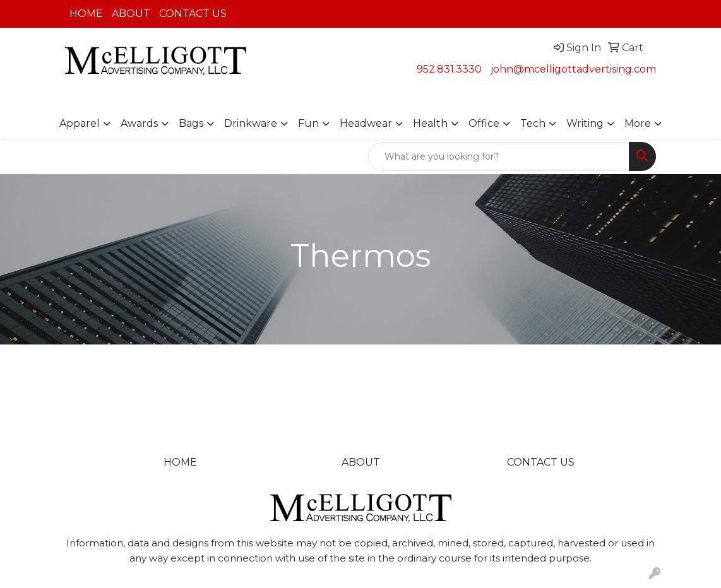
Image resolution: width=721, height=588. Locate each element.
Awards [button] (139, 123)
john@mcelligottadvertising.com (573, 69)
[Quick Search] (499, 156)
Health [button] (430, 123)
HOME (86, 14)
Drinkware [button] (251, 123)
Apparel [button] (80, 123)
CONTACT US (193, 14)
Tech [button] (533, 123)
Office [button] (484, 123)
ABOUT (131, 14)
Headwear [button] (366, 123)
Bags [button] (191, 123)
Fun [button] (308, 123)
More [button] (638, 123)
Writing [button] (585, 123)
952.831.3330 (449, 69)
